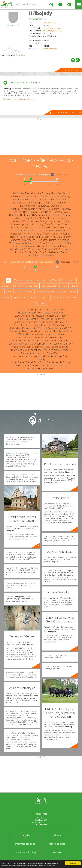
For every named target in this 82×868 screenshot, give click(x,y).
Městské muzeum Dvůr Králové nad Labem (40, 313)
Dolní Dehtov (62, 199)
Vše (8, 280)
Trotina (53, 240)
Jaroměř (69, 215)
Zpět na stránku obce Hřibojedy (69, 112)
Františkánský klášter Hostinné (26, 350)
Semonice (50, 237)
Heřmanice (53, 209)
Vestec (68, 243)
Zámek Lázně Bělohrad (33, 353)
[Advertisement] (41, 137)
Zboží (28, 252)
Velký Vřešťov (46, 243)
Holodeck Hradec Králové (41, 368)
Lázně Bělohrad (60, 347)
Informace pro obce (25, 844)
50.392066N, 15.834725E (53, 31)
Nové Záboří (21, 231)
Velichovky (15, 243)
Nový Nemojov (37, 231)
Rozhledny (76, 286)
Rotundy (63, 292)
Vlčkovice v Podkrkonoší (35, 246)
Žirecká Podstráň (35, 255)
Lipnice (24, 224)
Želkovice (54, 252)
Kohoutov (64, 218)
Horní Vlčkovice (61, 212)
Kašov (43, 218)
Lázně (6, 297)
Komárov (17, 221)
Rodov (55, 234)
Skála (60, 237)
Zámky (17, 292)
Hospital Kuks (38, 310)
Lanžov (56, 221)
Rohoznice (65, 234)
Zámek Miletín (60, 325)
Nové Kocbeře (51, 227)
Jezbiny (26, 218)
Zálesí (68, 249)
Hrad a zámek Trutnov (26, 365)
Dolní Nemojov (34, 203)
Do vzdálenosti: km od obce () (29, 262)
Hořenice (17, 212)
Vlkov (52, 246)
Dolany (50, 199)
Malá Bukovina (53, 224)
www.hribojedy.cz (50, 49)
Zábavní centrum (72, 297)
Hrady (8, 292)
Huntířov (14, 215)
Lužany (40, 224)
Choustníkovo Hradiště (23, 199)
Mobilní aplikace (57, 844)
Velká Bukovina (30, 243)
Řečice (46, 234)
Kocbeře (52, 218)
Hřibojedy (40, 13)
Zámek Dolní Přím (36, 362)
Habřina (42, 209)
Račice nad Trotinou (21, 234)
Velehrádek (64, 240)
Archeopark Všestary (40, 344)
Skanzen (6, 286)
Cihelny (41, 199)
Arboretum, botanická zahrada (55, 286)
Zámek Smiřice (43, 325)
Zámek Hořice (26, 334)
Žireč (63, 252)
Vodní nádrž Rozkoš (22, 347)
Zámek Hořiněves (56, 322)
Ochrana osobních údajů (25, 852)
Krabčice (39, 221)
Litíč (32, 224)
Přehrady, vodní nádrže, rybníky (26, 286)
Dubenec (56, 206)
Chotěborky (64, 196)
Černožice (51, 196)
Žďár (35, 252)
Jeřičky (17, 218)
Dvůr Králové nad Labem (53, 28)
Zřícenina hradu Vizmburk (57, 350)
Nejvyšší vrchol (19, 297)
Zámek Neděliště (62, 328)
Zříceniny (28, 292)
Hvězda (22, 55)
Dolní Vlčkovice (28, 206)
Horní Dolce (45, 212)
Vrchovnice (62, 246)
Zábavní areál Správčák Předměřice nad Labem (40, 337)
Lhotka (65, 221)
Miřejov (66, 224)
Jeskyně (73, 292)
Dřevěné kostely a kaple (45, 292)
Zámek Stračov (42, 347)
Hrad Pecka (18, 362)
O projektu (25, 835)
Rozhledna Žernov (62, 344)
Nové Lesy (65, 227)
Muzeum (57, 297)
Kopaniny (28, 221)
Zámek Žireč (23, 310)
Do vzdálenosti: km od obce (32, 174)
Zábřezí (42, 249)
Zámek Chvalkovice (23, 325)
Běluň (15, 193)
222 (45, 43)
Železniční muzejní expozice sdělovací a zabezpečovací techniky (41, 358)
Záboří (22, 249)
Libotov (15, 224)
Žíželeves (51, 255)
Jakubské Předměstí (52, 215)
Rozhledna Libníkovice (58, 362)
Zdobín (43, 252)
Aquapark (41, 280)
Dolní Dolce (19, 203)
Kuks (48, 221)
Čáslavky (26, 196)
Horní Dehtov (30, 212)
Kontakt (57, 852)
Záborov (32, 249)
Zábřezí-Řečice (55, 249)
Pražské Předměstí (56, 231)
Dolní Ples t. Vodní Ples (56, 203)
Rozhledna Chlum (63, 331)
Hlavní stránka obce (73, 70)
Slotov (67, 237)
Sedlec (39, 237)
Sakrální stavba (41, 303)
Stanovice (15, 240)
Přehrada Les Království (52, 319)
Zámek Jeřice (45, 328)
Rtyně (23, 237)
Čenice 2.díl (38, 196)
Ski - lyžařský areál (68, 280)
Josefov (35, 218)
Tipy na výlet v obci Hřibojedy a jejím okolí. (19, 99)
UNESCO (53, 280)
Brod (66, 193)
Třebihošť (42, 240)
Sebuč (31, 237)
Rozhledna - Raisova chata (23, 328)
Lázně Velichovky (56, 310)
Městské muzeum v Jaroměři (51, 316)
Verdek (59, 243)
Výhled (13, 249)
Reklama (57, 835)
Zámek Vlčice (53, 353)
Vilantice (17, 246)
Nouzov (26, 227)
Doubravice (43, 206)
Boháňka (57, 193)
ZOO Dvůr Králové (25, 316)
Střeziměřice (29, 240)
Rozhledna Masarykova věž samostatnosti (31, 331)
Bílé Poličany (44, 193)
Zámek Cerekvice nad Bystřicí (30, 322)
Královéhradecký (50, 23)
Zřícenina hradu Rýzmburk (54, 341)
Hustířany (25, 215)
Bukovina (15, 196)
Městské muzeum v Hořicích (49, 334)
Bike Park (33, 297)
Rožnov (14, 237)
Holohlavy (66, 209)
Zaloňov (19, 252)
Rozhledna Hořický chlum (26, 341)
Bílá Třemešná (28, 193)
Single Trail (45, 297)
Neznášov (16, 227)
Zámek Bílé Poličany (27, 319)
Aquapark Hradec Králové (53, 365)
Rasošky (37, 234)
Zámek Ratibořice (18, 344)
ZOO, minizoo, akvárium (23, 280)
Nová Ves (37, 227)
